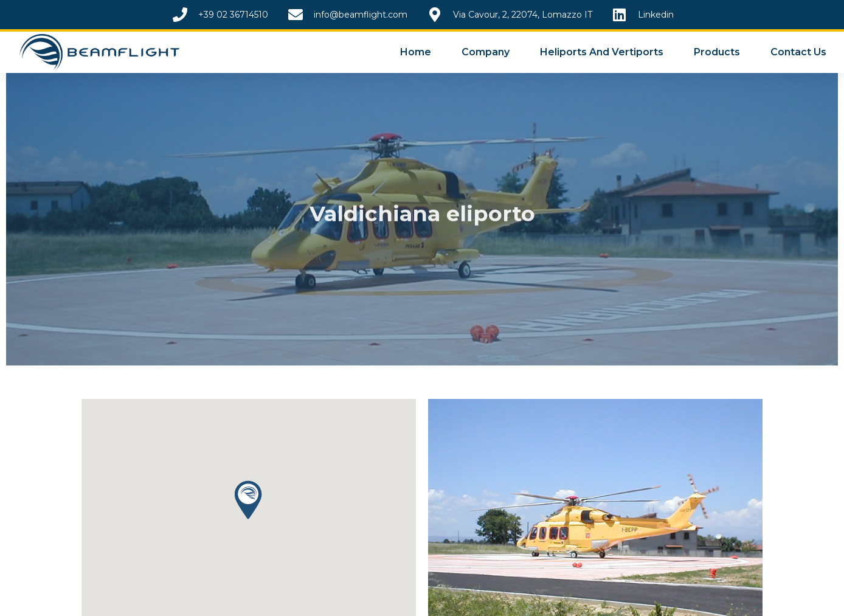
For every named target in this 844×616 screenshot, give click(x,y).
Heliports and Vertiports (602, 52)
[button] (248, 500)
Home (416, 52)
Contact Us (798, 52)
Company (486, 52)
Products (717, 52)
